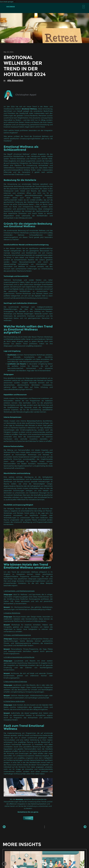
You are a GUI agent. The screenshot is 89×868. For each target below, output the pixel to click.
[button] (84, 7)
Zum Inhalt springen (8, 2)
